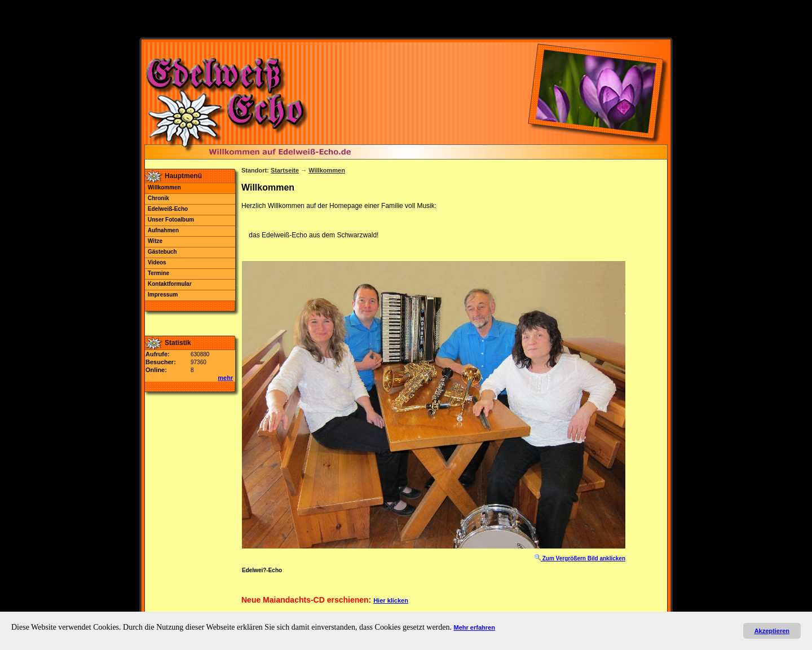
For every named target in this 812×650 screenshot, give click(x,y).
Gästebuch (162, 252)
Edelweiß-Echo (168, 209)
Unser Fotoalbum (171, 220)
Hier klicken (391, 600)
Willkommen (164, 187)
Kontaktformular (170, 284)
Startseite (285, 170)
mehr (225, 378)
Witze (155, 241)
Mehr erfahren (475, 627)
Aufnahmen (163, 230)
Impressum (163, 295)
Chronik (158, 198)
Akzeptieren (772, 631)
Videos (157, 262)
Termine (158, 273)
